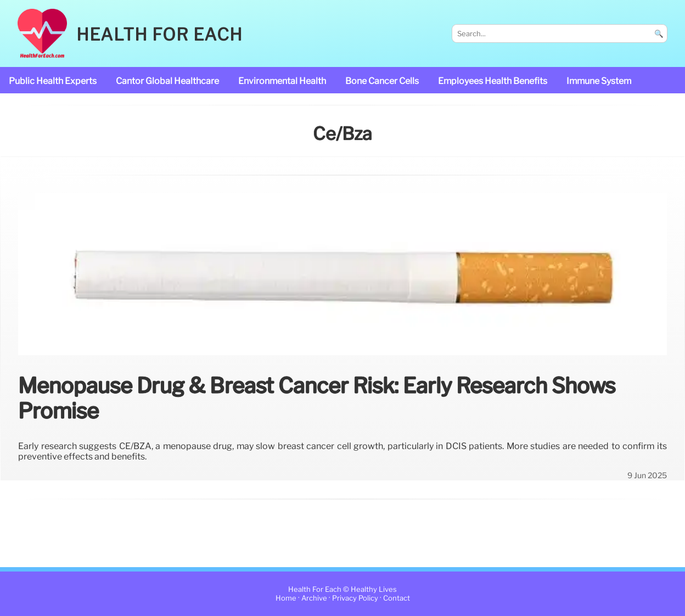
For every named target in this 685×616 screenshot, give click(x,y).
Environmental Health (282, 81)
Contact (397, 598)
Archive (314, 598)
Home (286, 598)
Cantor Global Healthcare (167, 81)
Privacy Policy (355, 598)
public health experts (53, 81)
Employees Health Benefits (493, 81)
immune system (599, 81)
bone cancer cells (382, 81)
